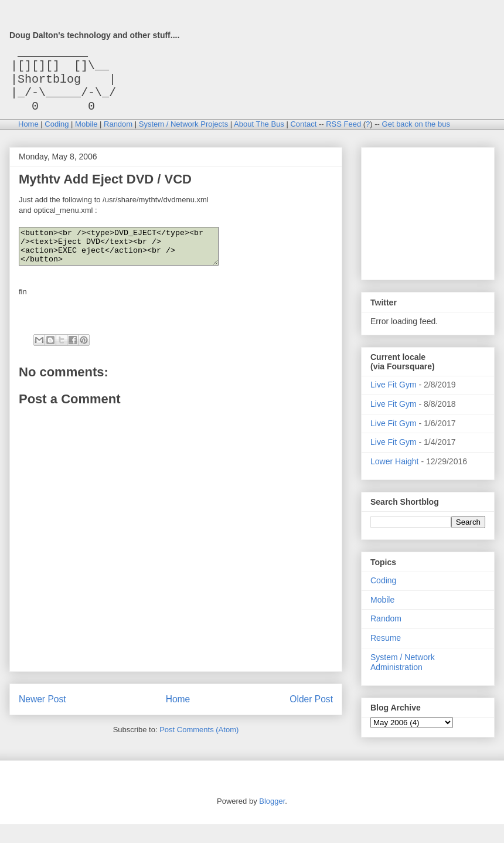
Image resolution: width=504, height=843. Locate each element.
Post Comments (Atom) (199, 748)
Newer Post (42, 718)
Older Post (311, 718)
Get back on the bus (416, 136)
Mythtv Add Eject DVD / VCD (105, 191)
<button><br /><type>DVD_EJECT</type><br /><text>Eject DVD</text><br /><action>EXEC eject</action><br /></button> (130, 261)
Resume (386, 650)
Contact (303, 136)
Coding (57, 136)
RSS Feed (343, 136)
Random (118, 136)
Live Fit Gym (394, 396)
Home (28, 136)
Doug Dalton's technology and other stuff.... (94, 35)
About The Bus (259, 136)
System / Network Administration (403, 674)
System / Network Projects (183, 136)
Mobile (86, 136)
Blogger (272, 820)
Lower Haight (395, 473)
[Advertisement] (429, 222)
